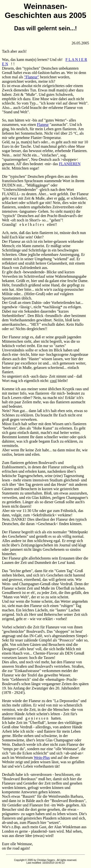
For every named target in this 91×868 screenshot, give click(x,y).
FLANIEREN (70, 164)
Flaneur (43, 125)
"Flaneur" (32, 77)
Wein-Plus (42, 758)
